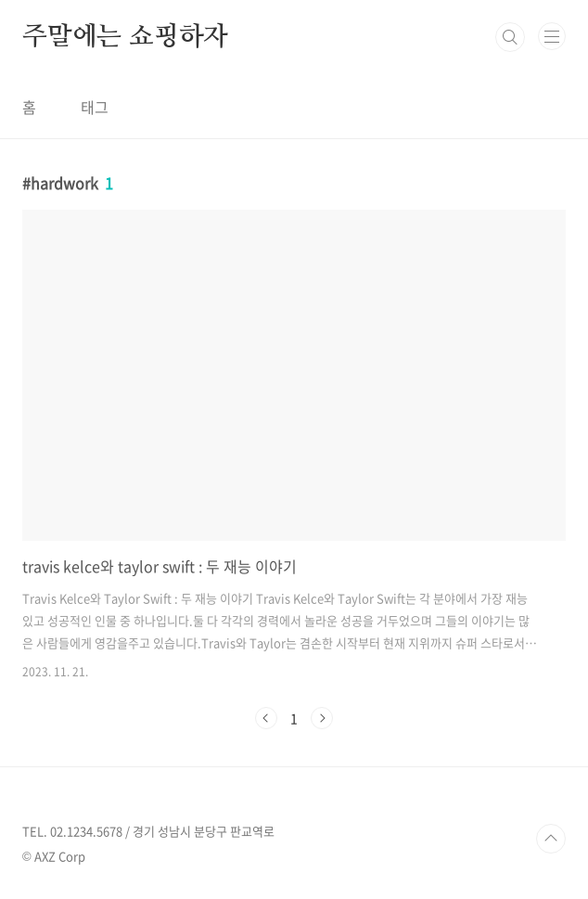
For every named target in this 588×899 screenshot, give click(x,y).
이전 (266, 718)
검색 (510, 37)
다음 (322, 718)
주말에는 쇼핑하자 (125, 37)
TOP (551, 839)
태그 (95, 107)
